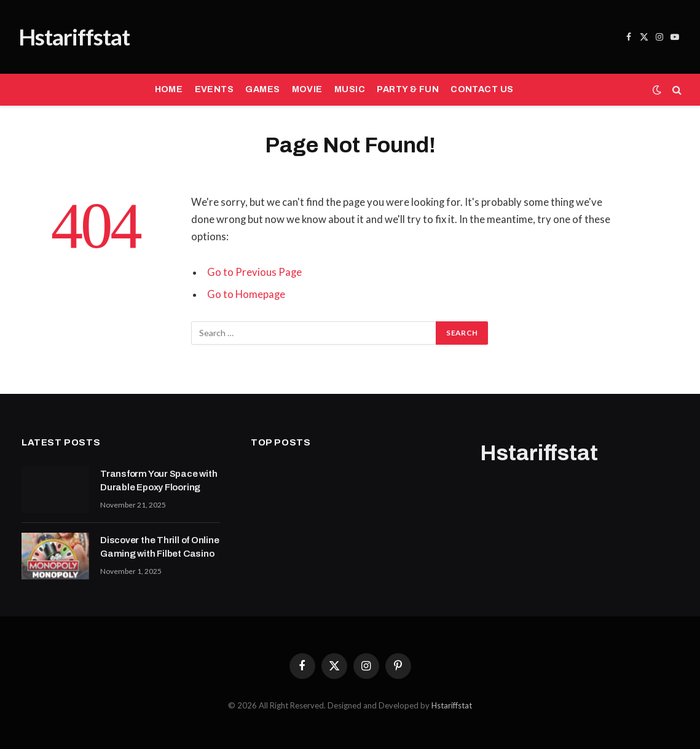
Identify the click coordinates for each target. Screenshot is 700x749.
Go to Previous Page (254, 272)
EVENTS (214, 89)
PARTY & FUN (408, 89)
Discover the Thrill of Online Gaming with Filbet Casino (159, 547)
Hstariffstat (452, 705)
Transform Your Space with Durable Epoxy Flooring (159, 480)
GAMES (262, 89)
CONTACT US (482, 89)
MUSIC (350, 89)
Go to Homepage (246, 294)
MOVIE (307, 89)
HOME (169, 89)
